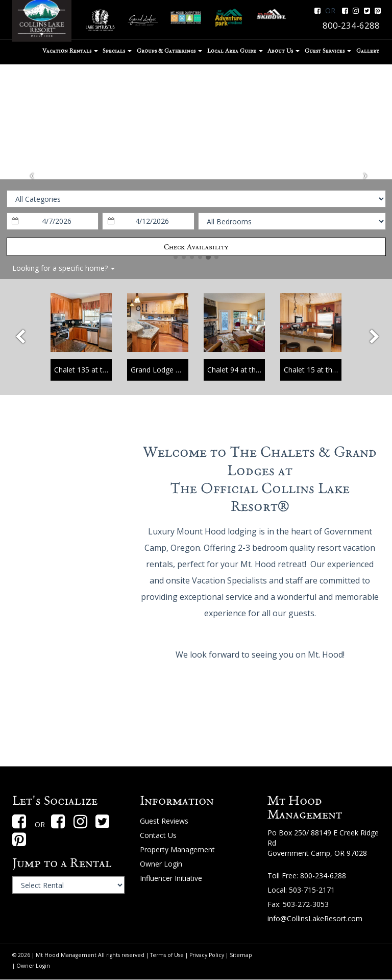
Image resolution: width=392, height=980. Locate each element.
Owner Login (161, 864)
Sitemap (241, 955)
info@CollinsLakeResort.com (315, 918)
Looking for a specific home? (64, 268)
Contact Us (158, 835)
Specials (117, 51)
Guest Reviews (164, 821)
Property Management (177, 849)
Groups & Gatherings (169, 51)
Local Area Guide (235, 51)
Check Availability (196, 247)
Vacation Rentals (70, 51)
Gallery (368, 51)
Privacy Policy (207, 955)
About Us (284, 51)
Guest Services (328, 51)
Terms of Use (167, 955)
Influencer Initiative (171, 878)
